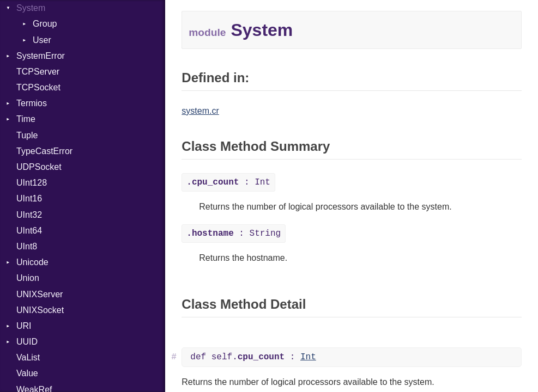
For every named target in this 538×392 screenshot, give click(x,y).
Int (308, 357)
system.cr (200, 111)
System (31, 8)
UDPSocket (39, 167)
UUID (27, 342)
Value (27, 373)
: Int (228, 182)
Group (45, 24)
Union (28, 278)
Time (26, 119)
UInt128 (32, 183)
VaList (28, 357)
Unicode (32, 262)
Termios (32, 103)
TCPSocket (38, 87)
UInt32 (29, 215)
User (42, 40)
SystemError (41, 56)
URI (24, 326)
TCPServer (38, 72)
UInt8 (27, 246)
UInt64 (29, 231)
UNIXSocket (40, 310)
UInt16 (29, 198)
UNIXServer (40, 294)
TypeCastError (44, 151)
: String (234, 234)
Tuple (27, 135)
